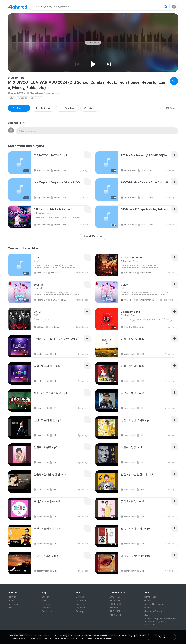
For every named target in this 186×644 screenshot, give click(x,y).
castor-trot (40, 354)
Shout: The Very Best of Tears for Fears (150, 320)
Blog (10, 608)
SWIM (38, 320)
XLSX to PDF (116, 615)
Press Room (14, 604)
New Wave (127, 320)
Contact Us (47, 611)
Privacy (147, 600)
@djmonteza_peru (73, 218)
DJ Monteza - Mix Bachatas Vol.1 (49, 218)
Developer (81, 611)
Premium (12, 597)
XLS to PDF (115, 608)
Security (148, 608)
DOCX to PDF (116, 604)
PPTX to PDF (116, 600)
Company (80, 597)
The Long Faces (68, 266)
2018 (47, 266)
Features (46, 608)
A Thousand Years (150, 266)
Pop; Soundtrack (130, 266)
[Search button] (166, 7)
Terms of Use (150, 597)
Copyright (80, 608)
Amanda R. (128, 273)
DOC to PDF (115, 597)
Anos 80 (139, 327)
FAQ (44, 600)
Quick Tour (47, 604)
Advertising (81, 600)
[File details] (19, 163)
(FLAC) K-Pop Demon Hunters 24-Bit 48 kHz (58, 300)
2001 (168, 320)
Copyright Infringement (155, 604)
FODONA (54, 273)
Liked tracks (144, 273)
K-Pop (38, 293)
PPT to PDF (115, 611)
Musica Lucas (35, 93)
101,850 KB (22, 98)
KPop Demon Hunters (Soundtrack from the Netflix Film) (58, 293)
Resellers (80, 604)
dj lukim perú (36, 98)
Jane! (38, 266)
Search (11, 600)
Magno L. (39, 300)
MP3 (12, 98)
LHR (53, 354)
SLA (146, 615)
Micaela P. (127, 300)
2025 (76, 293)
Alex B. (126, 327)
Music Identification (153, 611)
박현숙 (38, 327)
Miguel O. (39, 273)
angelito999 (15, 93)
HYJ (53, 408)
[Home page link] (18, 7)
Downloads (53, 327)
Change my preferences (103, 638)
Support (46, 597)
